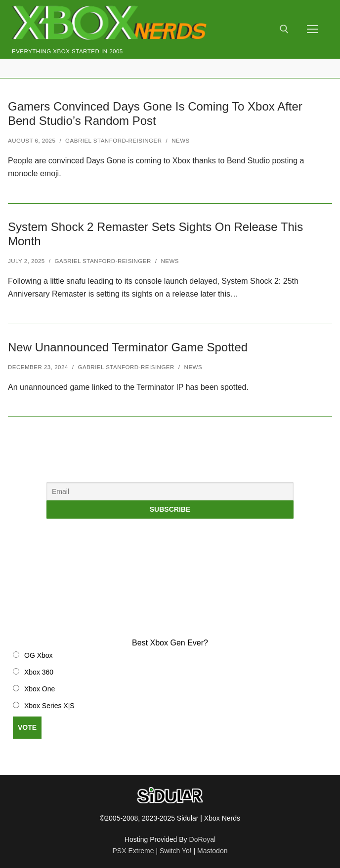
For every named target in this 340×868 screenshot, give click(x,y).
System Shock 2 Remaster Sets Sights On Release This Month (155, 234)
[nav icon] (312, 30)
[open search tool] (284, 29)
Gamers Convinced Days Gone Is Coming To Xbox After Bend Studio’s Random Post (155, 113)
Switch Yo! (176, 851)
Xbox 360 (39, 672)
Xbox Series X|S (49, 706)
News (181, 141)
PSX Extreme (133, 851)
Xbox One (40, 689)
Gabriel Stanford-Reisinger (113, 141)
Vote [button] (27, 727)
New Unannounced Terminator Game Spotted (128, 347)
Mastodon (212, 851)
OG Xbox (39, 655)
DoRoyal (203, 839)
